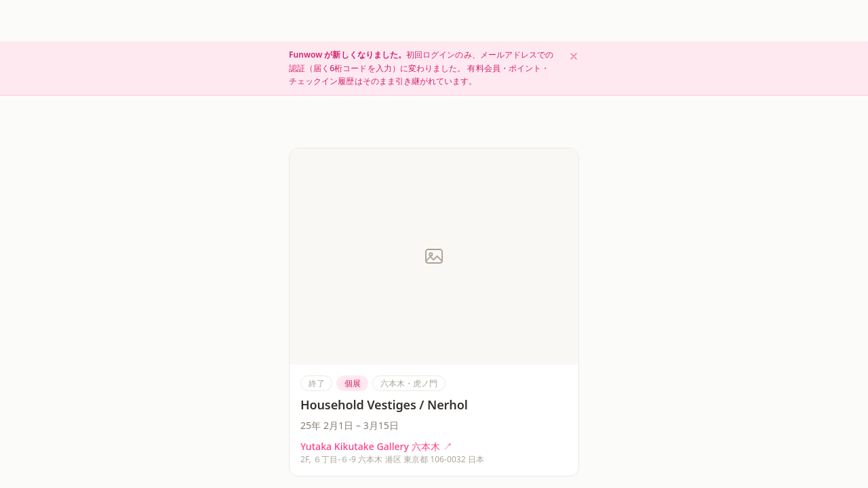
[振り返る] (495, 470)
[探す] (372, 470)
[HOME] (311, 470)
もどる (309, 52)
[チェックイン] (434, 470)
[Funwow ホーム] (129, 20)
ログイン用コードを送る (434, 306)
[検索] (667, 20)
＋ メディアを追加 (545, 352)
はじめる (750, 20)
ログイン (701, 20)
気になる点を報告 (319, 405)
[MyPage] (557, 470)
